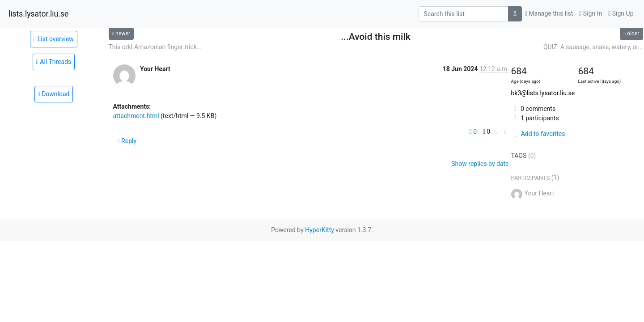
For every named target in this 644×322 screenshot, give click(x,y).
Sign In (591, 13)
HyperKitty (320, 230)
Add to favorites (538, 134)
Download (54, 94)
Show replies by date (480, 164)
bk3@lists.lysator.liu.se (543, 93)
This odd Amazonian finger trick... (155, 47)
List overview (54, 39)
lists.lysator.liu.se (38, 14)
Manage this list (549, 13)
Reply (127, 141)
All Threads (54, 62)
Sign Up (621, 13)
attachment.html (136, 116)
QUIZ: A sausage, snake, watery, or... (593, 47)
